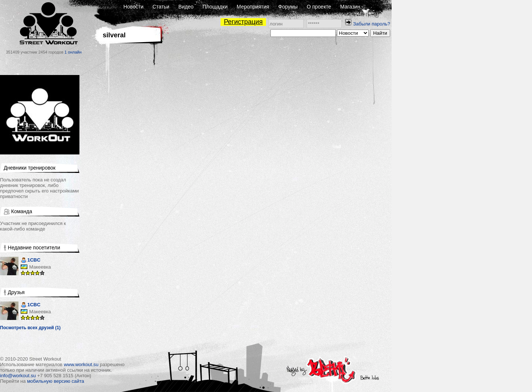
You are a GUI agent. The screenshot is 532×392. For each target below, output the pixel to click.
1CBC (30, 261)
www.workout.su (81, 364)
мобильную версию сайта (56, 381)
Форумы (288, 7)
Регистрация (243, 22)
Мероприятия (253, 7)
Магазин (350, 7)
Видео (186, 7)
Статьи (161, 7)
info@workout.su (18, 376)
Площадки (215, 7)
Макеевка (40, 267)
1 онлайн (73, 52)
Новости (133, 7)
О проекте (319, 7)
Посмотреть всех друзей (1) (30, 328)
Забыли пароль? (372, 24)
